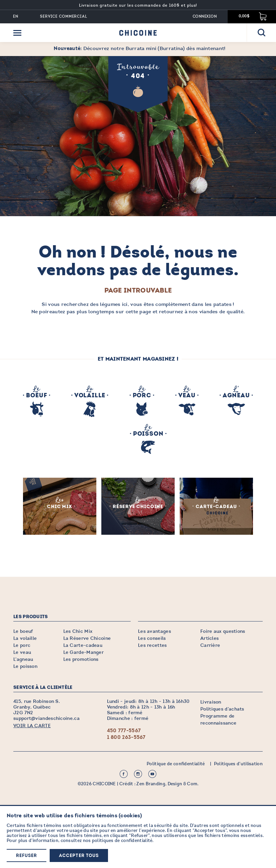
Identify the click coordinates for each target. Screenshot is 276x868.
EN (16, 17)
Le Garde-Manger (84, 652)
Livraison (211, 702)
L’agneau (23, 659)
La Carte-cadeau (83, 645)
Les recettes (152, 645)
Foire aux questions (223, 631)
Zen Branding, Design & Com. (167, 784)
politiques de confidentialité (122, 840)
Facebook (124, 774)
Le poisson (25, 666)
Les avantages (154, 631)
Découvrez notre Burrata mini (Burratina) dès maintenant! (139, 48)
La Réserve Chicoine (87, 638)
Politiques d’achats (222, 709)
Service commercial (64, 17)
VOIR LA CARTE (32, 725)
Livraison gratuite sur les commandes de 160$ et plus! (138, 5)
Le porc (22, 645)
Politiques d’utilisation (238, 764)
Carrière (210, 645)
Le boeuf (23, 631)
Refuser (26, 856)
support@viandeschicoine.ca (46, 718)
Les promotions (81, 659)
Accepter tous (79, 856)
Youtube (152, 774)
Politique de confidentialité (176, 764)
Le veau (22, 652)
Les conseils (152, 638)
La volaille (25, 638)
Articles (209, 638)
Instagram (138, 774)
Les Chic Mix (78, 631)
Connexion (205, 17)
